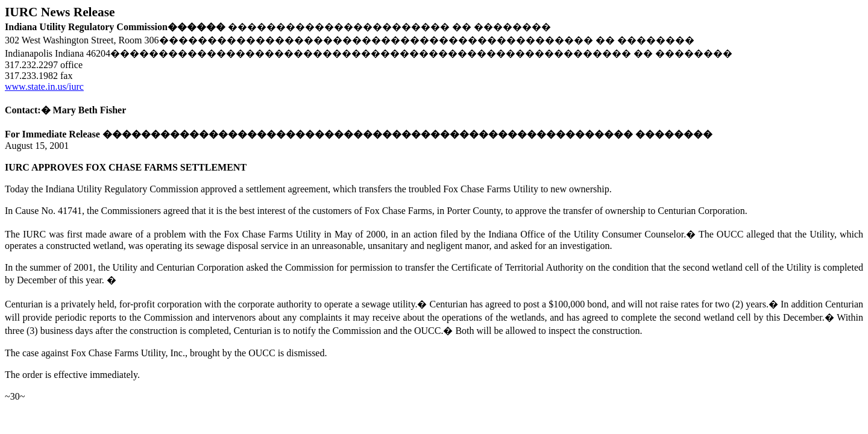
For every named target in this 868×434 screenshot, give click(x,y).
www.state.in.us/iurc (44, 86)
